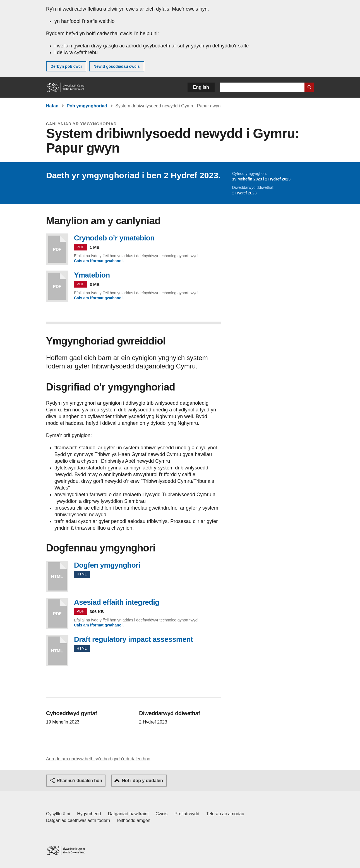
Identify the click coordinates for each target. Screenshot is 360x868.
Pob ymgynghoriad (87, 106)
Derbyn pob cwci (66, 66)
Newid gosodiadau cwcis (117, 66)
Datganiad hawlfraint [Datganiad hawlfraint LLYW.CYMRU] (128, 814)
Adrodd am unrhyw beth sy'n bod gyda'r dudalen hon (98, 759)
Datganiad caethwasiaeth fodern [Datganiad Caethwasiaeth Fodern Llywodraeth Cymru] (78, 820)
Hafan (52, 106)
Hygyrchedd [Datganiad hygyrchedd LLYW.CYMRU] (89, 814)
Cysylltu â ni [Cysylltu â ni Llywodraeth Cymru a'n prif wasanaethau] (58, 814)
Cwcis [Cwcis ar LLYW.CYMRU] (162, 814)
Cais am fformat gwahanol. (99, 261)
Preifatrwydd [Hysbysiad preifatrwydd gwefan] (187, 814)
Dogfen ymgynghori (57, 576)
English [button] (201, 87)
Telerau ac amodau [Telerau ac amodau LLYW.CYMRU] (225, 814)
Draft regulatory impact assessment (57, 651)
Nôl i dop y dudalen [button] (142, 781)
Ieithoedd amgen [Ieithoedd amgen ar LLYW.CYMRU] (134, 820)
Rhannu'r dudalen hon (79, 781)
